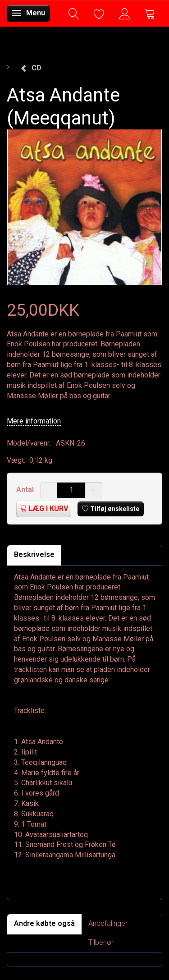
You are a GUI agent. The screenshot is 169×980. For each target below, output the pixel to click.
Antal (26, 490)
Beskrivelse (34, 554)
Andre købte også (44, 923)
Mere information (34, 421)
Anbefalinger (108, 923)
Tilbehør (101, 942)
